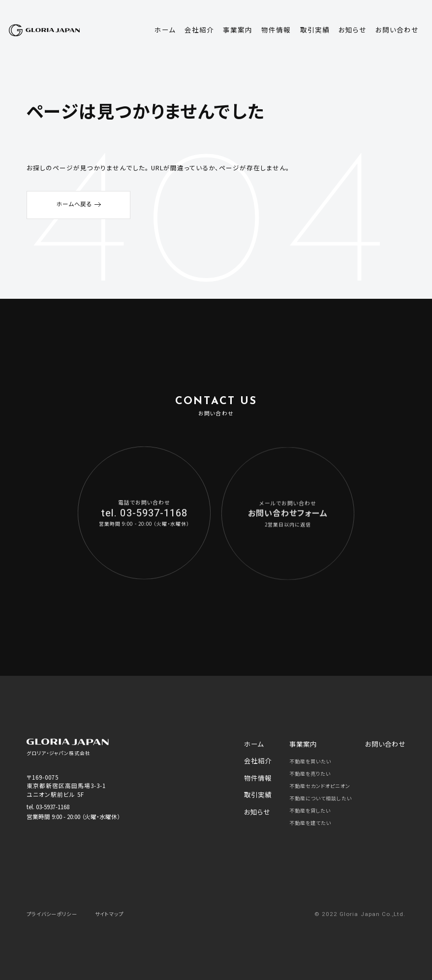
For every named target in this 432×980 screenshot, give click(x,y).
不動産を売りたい (311, 771)
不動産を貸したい (311, 808)
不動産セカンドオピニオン (322, 783)
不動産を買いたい (312, 759)
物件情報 (259, 772)
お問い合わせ (388, 743)
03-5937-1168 (53, 806)
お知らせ (259, 801)
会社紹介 (259, 757)
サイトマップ (120, 911)
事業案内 (301, 743)
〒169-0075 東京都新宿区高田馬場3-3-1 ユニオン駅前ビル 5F (66, 786)
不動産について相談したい (323, 795)
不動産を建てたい (312, 820)
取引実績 (259, 786)
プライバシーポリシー (56, 911)
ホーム (256, 743)
